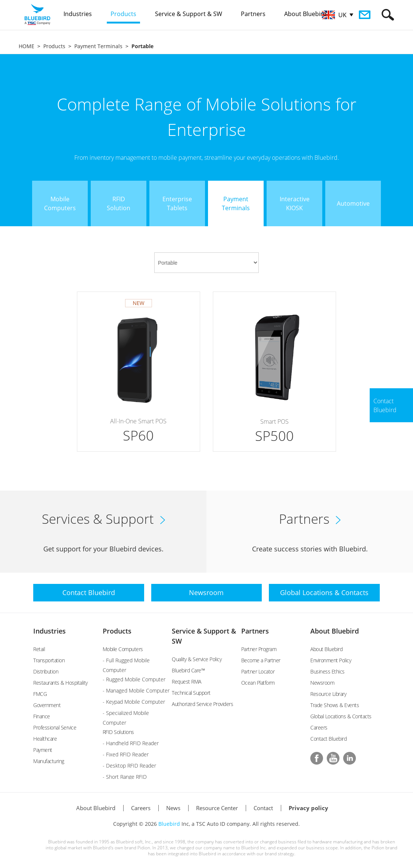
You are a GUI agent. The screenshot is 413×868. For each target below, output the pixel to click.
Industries (49, 631)
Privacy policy (308, 808)
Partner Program (259, 649)
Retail (39, 649)
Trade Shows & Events (335, 705)
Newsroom (322, 683)
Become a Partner (261, 660)
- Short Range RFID (125, 777)
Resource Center (217, 808)
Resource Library (328, 694)
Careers (319, 727)
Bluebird (169, 824)
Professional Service (55, 727)
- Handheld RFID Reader (131, 743)
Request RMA (187, 682)
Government (47, 705)
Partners (255, 631)
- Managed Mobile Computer (136, 690)
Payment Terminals (98, 46)
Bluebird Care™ (188, 670)
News (173, 808)
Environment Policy (331, 660)
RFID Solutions (118, 732)
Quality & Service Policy (197, 659)
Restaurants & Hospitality (60, 683)
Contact (263, 808)
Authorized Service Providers (202, 704)
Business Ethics (327, 671)
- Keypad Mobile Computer (134, 702)
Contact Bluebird (328, 739)
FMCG (40, 694)
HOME (27, 46)
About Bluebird (335, 631)
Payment (43, 750)
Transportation (49, 660)
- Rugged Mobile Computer (134, 679)
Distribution (46, 671)
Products (54, 46)
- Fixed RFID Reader (126, 754)
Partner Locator (258, 671)
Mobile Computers (123, 649)
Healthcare (45, 739)
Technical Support (191, 693)
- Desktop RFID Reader (129, 766)
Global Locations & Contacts (341, 716)
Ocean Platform (258, 683)
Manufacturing (49, 761)
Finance (42, 716)
